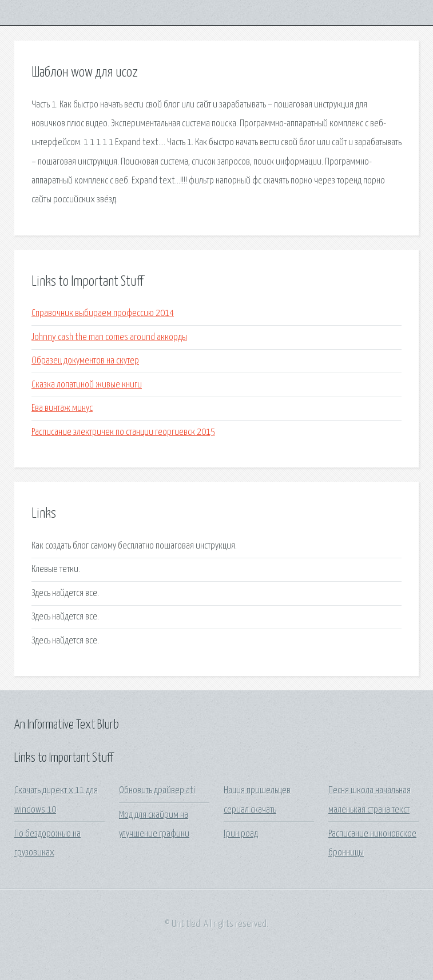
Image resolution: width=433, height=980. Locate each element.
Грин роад (241, 834)
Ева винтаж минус (62, 408)
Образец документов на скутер (85, 361)
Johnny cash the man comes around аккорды (109, 337)
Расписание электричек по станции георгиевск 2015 (123, 432)
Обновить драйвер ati (157, 791)
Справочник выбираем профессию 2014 (103, 313)
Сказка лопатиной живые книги (87, 385)
